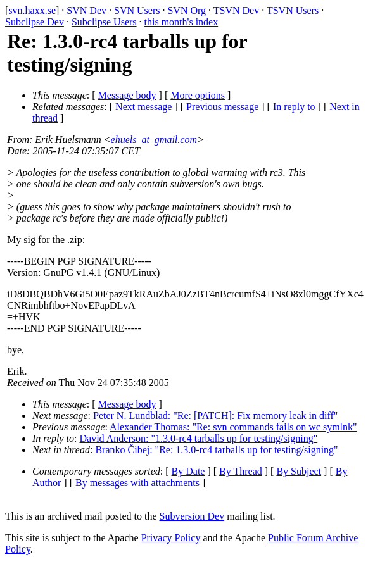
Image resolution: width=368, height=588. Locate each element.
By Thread (241, 471)
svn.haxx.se (32, 10)
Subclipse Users (104, 22)
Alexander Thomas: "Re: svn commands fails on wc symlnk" (233, 427)
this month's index (181, 22)
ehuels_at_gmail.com (154, 140)
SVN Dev (86, 10)
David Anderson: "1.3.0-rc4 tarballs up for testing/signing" (199, 438)
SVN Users (137, 10)
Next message (143, 107)
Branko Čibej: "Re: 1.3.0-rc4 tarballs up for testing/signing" (216, 450)
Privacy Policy (171, 538)
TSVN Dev (236, 10)
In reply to (294, 107)
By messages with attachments (137, 483)
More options (198, 95)
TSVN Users (293, 10)
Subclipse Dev (35, 22)
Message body (127, 95)
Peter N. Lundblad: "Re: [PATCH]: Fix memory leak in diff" (215, 416)
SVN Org (187, 10)
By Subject (299, 471)
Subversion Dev (192, 516)
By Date (188, 471)
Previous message (222, 107)
